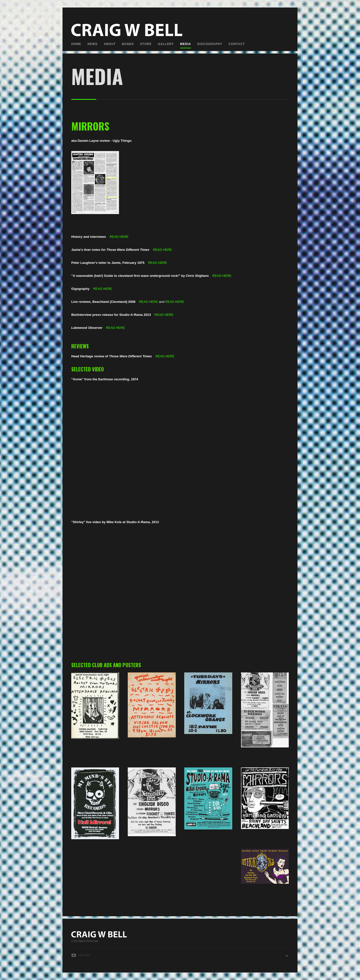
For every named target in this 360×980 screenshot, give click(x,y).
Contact (237, 44)
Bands (128, 44)
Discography (210, 44)
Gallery (166, 44)
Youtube (84, 955)
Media (185, 44)
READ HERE (119, 237)
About (110, 44)
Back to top (287, 956)
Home (76, 44)
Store (146, 44)
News (92, 44)
